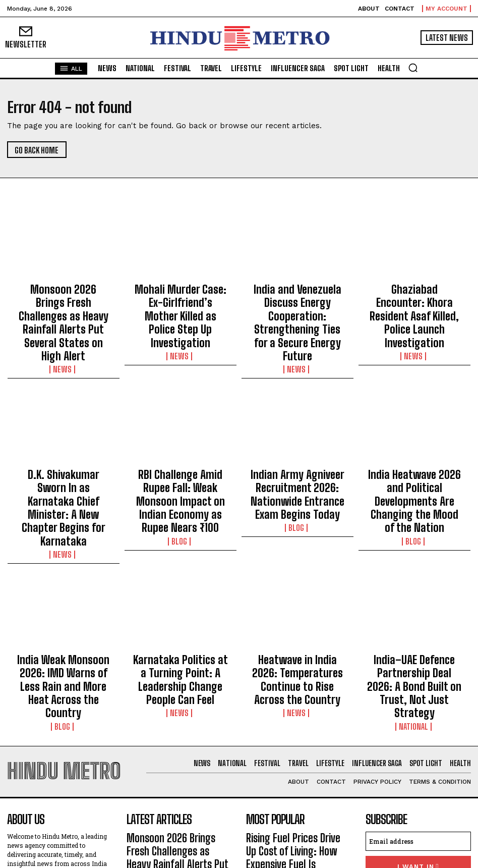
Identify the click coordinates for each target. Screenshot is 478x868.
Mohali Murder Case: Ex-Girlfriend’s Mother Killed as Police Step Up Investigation (181, 295)
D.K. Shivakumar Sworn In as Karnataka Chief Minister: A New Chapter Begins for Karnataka (64, 441)
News (63, 324)
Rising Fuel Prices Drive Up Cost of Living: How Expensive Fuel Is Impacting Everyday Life (296, 717)
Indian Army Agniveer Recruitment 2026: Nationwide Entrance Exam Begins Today (297, 441)
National (414, 606)
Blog (180, 465)
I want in (418, 736)
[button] (413, 68)
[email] (418, 712)
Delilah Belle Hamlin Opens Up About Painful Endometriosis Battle (292, 751)
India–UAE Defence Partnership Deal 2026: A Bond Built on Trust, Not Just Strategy (414, 581)
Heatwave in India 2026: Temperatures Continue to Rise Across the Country (297, 577)
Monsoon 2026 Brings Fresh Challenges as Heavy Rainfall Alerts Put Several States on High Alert (64, 300)
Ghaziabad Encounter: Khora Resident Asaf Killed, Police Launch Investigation (414, 295)
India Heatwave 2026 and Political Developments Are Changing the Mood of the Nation (414, 441)
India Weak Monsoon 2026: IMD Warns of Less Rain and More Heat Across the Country (64, 581)
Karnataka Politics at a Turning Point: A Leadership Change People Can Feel (181, 577)
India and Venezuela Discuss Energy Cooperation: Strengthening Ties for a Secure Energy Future (297, 300)
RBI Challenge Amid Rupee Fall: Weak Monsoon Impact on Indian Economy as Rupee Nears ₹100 (181, 441)
